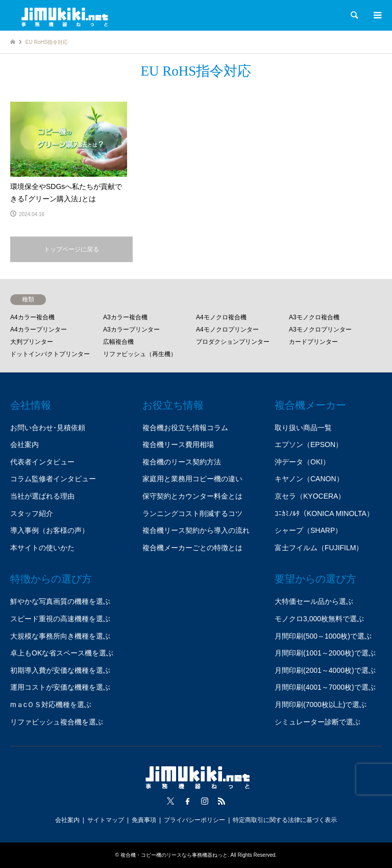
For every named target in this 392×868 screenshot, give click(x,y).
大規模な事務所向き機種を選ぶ (60, 636)
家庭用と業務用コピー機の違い (192, 479)
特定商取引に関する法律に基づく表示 (285, 820)
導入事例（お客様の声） (50, 530)
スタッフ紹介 (32, 513)
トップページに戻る (71, 249)
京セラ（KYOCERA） (310, 496)
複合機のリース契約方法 (182, 462)
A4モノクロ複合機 (221, 317)
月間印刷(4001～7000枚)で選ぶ (325, 687)
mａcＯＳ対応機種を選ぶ (51, 705)
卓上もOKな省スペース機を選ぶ (62, 653)
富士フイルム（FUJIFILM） (319, 548)
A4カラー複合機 (32, 317)
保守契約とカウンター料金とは (192, 496)
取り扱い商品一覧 (303, 428)
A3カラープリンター (131, 330)
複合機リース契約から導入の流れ (196, 530)
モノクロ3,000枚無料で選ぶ (319, 619)
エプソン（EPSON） (309, 444)
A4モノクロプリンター (227, 330)
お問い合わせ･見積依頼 (48, 428)
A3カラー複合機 (125, 317)
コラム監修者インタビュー (53, 479)
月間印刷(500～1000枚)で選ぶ (323, 636)
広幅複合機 (118, 342)
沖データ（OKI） (302, 462)
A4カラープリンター (39, 330)
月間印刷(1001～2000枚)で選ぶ (325, 653)
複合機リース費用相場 (178, 444)
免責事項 (144, 820)
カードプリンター (313, 342)
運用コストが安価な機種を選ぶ (60, 687)
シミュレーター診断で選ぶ (317, 722)
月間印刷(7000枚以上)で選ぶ (321, 705)
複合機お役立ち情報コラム (185, 428)
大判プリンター (32, 342)
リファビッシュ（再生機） (140, 354)
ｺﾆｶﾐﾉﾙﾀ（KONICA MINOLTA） (324, 513)
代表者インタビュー (42, 462)
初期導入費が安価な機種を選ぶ (60, 670)
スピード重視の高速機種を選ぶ (60, 619)
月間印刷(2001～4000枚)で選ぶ (325, 670)
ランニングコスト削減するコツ (192, 513)
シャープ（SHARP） (308, 530)
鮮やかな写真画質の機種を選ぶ (60, 601)
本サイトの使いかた (42, 548)
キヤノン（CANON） (309, 479)
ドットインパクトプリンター (50, 354)
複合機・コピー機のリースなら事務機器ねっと (174, 855)
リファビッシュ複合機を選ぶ (57, 722)
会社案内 (24, 444)
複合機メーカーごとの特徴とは (192, 548)
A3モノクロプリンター (320, 330)
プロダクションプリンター (233, 342)
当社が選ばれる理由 (42, 496)
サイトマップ (106, 820)
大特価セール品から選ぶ (314, 601)
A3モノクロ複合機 (314, 317)
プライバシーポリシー (194, 820)
